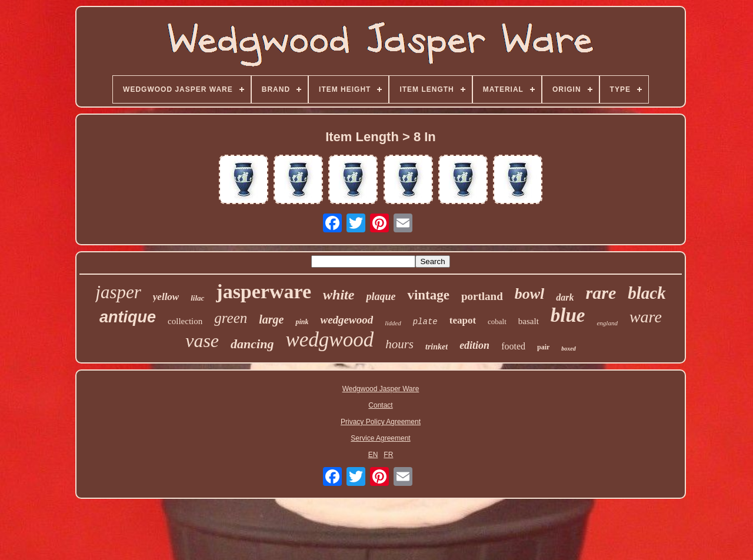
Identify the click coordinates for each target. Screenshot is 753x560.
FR (388, 455)
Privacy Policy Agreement (381, 422)
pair (543, 347)
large (271, 319)
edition (474, 345)
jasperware (264, 291)
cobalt (497, 321)
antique (128, 317)
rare (601, 293)
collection (185, 321)
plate (425, 322)
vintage (428, 295)
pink (302, 322)
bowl (530, 294)
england (607, 323)
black (647, 293)
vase (202, 341)
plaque (381, 296)
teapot (463, 320)
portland (482, 296)
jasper (118, 292)
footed (513, 346)
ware (646, 317)
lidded (393, 323)
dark (565, 297)
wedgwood (329, 340)
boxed (568, 349)
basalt (529, 321)
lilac (197, 298)
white (339, 295)
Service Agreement (380, 438)
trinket (437, 347)
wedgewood (346, 320)
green (231, 318)
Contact (380, 405)
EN (373, 455)
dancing (252, 344)
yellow (166, 297)
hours (399, 344)
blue (568, 315)
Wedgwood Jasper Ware (381, 389)
